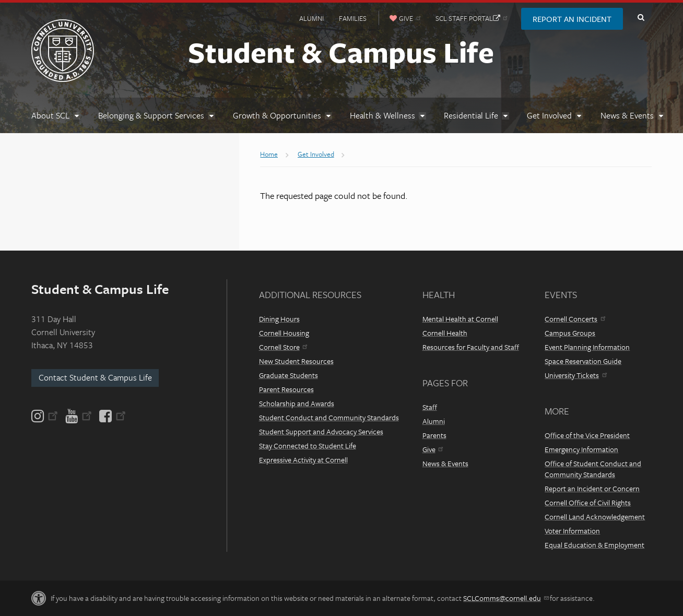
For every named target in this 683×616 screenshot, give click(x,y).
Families (353, 18)
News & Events (445, 463)
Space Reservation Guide (583, 361)
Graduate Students (288, 375)
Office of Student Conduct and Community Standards (593, 469)
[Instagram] (45, 416)
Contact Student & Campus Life (95, 377)
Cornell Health (445, 333)
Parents (434, 435)
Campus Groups (570, 333)
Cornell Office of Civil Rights (588, 502)
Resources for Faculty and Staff (471, 347)
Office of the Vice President (587, 435)
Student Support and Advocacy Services (321, 431)
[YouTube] (79, 416)
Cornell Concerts (575, 319)
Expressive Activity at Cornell (303, 460)
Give (433, 449)
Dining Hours (279, 319)
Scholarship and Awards (297, 403)
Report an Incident (572, 19)
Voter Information (572, 531)
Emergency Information (581, 449)
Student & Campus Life (341, 52)
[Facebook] (112, 416)
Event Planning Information (587, 347)
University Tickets (575, 375)
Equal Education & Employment (594, 545)
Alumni (311, 18)
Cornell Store (283, 347)
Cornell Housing (284, 333)
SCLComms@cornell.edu (506, 598)
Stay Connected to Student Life (308, 446)
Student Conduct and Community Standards (329, 417)
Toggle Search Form (641, 18)
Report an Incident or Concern (592, 488)
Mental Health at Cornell (460, 319)
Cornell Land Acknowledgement (595, 517)
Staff (430, 407)
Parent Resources (286, 389)
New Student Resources (296, 361)
